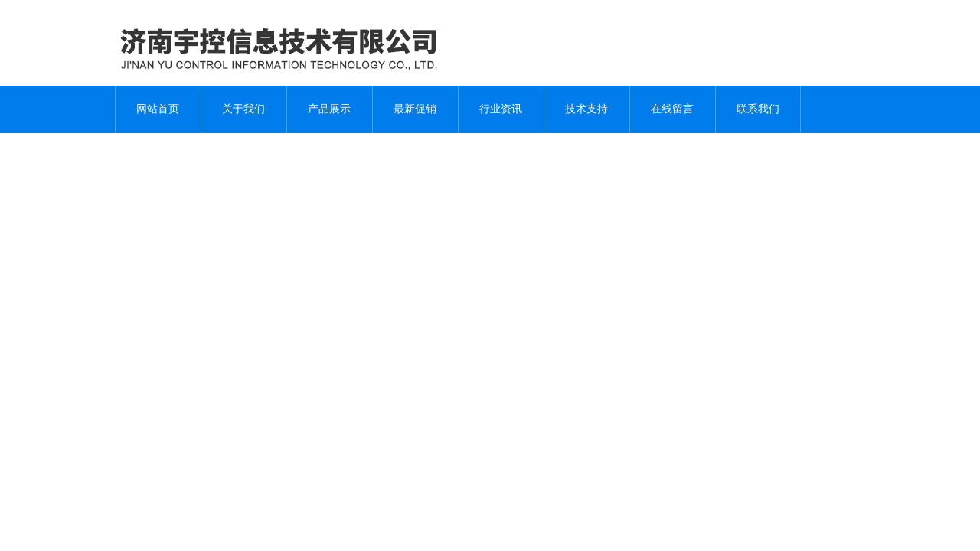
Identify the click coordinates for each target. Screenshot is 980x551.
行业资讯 (501, 109)
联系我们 (758, 109)
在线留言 (672, 109)
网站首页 (158, 109)
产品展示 (329, 109)
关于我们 (243, 109)
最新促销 (415, 109)
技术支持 (586, 109)
